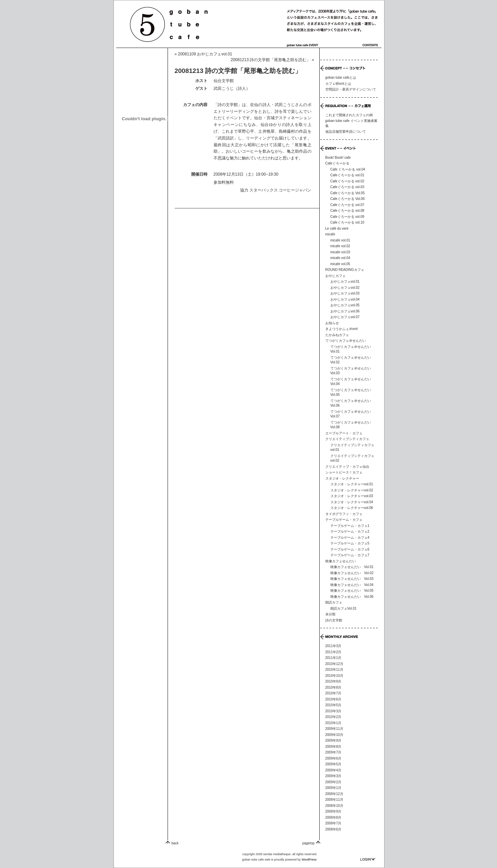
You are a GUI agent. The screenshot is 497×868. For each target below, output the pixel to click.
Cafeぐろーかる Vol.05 (348, 193)
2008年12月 (334, 794)
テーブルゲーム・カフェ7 (350, 555)
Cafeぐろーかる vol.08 (347, 211)
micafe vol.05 (340, 264)
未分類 (330, 614)
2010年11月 (334, 670)
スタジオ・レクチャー (342, 478)
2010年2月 (333, 717)
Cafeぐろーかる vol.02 (347, 181)
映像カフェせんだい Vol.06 (352, 597)
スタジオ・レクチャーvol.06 (352, 508)
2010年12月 (334, 664)
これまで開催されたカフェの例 (349, 115)
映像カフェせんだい (341, 561)
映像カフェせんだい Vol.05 (352, 591)
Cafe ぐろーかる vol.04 (348, 169)
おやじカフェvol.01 (345, 282)
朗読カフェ (334, 602)
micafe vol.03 (340, 252)
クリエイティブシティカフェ (347, 439)
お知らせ (332, 323)
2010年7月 (333, 693)
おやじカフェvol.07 (345, 317)
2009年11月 (334, 729)
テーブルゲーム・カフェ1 (350, 526)
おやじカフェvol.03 (345, 293)
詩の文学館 (334, 620)
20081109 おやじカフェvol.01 (205, 54)
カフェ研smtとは (338, 84)
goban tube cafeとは (341, 78)
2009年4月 (333, 770)
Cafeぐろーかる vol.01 (347, 175)
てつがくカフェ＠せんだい (346, 341)
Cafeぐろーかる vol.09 (347, 217)
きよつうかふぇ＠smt (342, 329)
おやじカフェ (336, 276)
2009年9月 (333, 741)
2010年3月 (333, 711)
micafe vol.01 (340, 240)
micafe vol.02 (340, 246)
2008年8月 (333, 818)
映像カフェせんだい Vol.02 (352, 573)
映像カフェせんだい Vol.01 (352, 567)
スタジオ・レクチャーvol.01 (352, 484)
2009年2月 (333, 782)
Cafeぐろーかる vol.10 (347, 222)
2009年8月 (333, 747)
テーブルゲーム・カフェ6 (350, 549)
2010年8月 (333, 687)
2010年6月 (333, 699)
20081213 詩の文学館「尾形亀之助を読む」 (271, 60)
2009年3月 (333, 776)
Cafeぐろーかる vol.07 (347, 205)
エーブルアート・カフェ (344, 433)
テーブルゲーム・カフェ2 (350, 531)
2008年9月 (333, 811)
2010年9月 (333, 681)
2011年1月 (333, 658)
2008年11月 (334, 800)
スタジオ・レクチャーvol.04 (352, 502)
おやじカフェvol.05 (345, 305)
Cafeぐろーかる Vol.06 (348, 199)
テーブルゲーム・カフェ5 (350, 543)
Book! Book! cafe (338, 158)
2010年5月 (333, 705)
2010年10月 (334, 676)
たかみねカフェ (337, 335)
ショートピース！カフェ (344, 472)
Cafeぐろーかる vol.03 (347, 187)
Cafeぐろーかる (337, 163)
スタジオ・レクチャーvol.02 (352, 490)
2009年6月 (333, 758)
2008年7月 (333, 823)
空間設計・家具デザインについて (351, 89)
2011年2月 (333, 652)
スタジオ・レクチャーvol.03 (352, 496)
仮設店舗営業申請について (346, 132)
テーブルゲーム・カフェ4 (350, 538)
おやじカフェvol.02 (345, 288)
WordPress (309, 860)
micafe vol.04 (340, 258)
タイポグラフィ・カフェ (344, 514)
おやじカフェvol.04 (345, 299)
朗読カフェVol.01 (344, 608)
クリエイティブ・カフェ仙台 (347, 467)
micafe (330, 234)
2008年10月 (334, 806)
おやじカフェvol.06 (345, 311)
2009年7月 (333, 752)
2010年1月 (333, 723)
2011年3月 (333, 646)
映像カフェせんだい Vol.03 (352, 579)
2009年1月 (333, 788)
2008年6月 (333, 829)
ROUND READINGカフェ (345, 270)
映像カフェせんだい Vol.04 (352, 585)
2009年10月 (334, 735)
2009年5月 (333, 764)
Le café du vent (337, 228)
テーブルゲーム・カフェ (344, 520)
